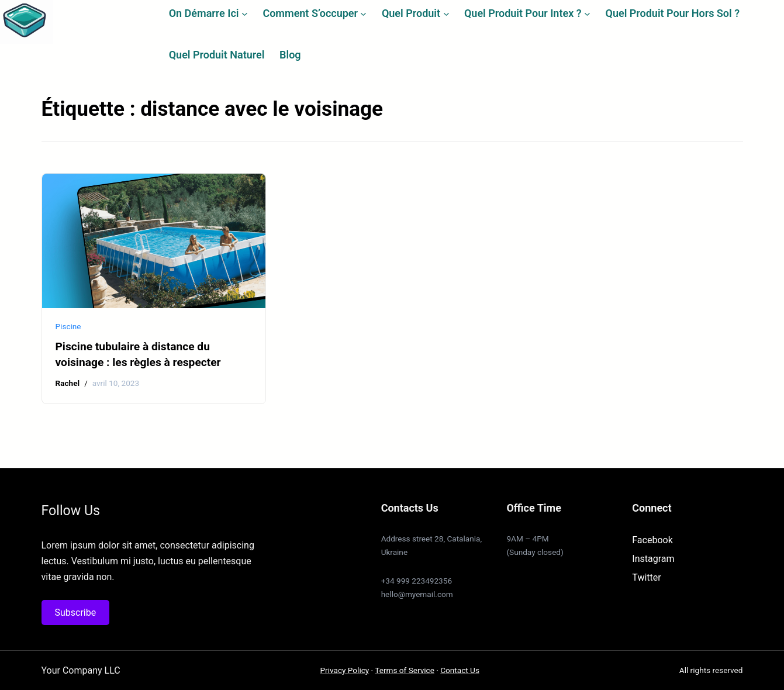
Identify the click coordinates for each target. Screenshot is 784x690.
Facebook (652, 540)
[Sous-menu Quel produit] (446, 13)
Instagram (653, 559)
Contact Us (460, 670)
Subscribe (76, 613)
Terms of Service (405, 670)
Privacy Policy (345, 670)
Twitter (646, 577)
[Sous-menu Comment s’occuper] (363, 13)
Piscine (68, 326)
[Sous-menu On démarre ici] (245, 13)
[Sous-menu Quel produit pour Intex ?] (587, 13)
